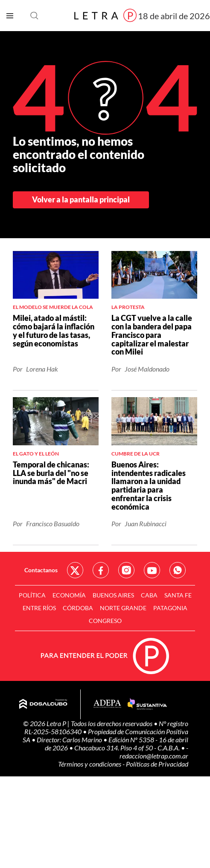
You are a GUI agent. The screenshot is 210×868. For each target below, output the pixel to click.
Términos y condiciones (90, 764)
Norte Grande (123, 608)
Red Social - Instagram (126, 570)
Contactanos (41, 570)
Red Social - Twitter (75, 570)
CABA (149, 595)
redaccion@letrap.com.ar (154, 756)
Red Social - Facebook (101, 570)
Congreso (105, 621)
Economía (69, 595)
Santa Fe (178, 595)
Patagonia (170, 608)
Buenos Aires (113, 595)
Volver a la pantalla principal (81, 199)
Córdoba (78, 608)
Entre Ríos (39, 608)
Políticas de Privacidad (157, 764)
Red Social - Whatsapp (178, 570)
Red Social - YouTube (152, 570)
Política (32, 595)
